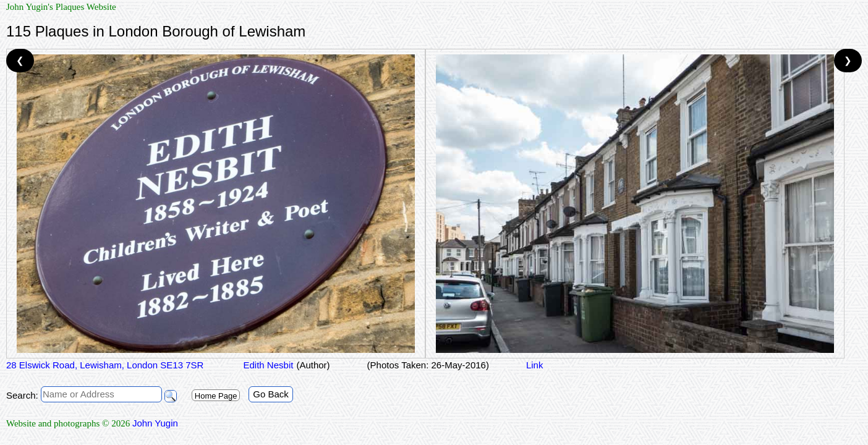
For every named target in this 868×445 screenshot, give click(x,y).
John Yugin (155, 423)
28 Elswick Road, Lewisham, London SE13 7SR (105, 365)
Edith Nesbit (267, 365)
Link (535, 365)
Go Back (271, 394)
